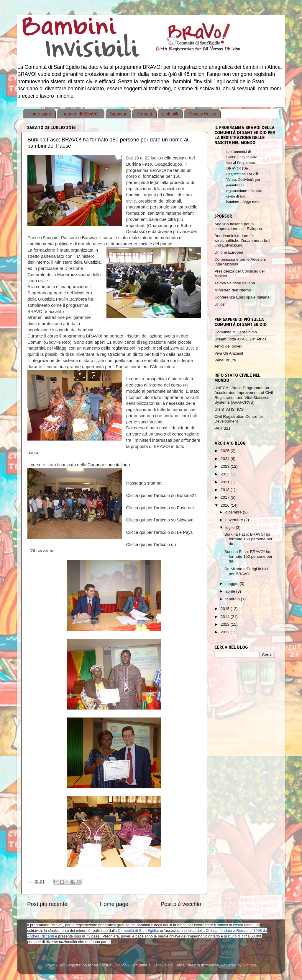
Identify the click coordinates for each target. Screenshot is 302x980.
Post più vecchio (181, 904)
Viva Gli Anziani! (229, 353)
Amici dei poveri (228, 346)
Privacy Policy (202, 114)
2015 (226, 609)
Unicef (220, 304)
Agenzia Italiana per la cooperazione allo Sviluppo (238, 226)
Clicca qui (136, 495)
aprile (231, 591)
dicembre (234, 512)
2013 (226, 624)
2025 (226, 451)
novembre (235, 520)
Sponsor (118, 114)
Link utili (170, 114)
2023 (226, 466)
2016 (226, 505)
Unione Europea (229, 252)
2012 (226, 632)
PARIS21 (223, 428)
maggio (232, 584)
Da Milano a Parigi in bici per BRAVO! (246, 571)
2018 (226, 490)
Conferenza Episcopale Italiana (242, 297)
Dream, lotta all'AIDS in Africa (241, 339)
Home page (40, 114)
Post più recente (47, 904)
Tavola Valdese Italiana (235, 283)
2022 (226, 474)
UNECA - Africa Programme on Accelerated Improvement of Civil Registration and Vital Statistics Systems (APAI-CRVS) (244, 395)
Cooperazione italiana (109, 465)
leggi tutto (251, 202)
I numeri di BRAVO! (81, 114)
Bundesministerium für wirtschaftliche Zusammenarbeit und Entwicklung (242, 240)
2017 (226, 497)
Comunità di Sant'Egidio (236, 332)
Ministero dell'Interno (233, 290)
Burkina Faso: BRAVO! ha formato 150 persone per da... (248, 539)
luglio (230, 527)
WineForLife (225, 360)
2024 (226, 459)
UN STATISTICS (229, 409)
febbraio (233, 599)
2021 (226, 482)
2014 (226, 617)
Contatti (144, 114)
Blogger (250, 965)
